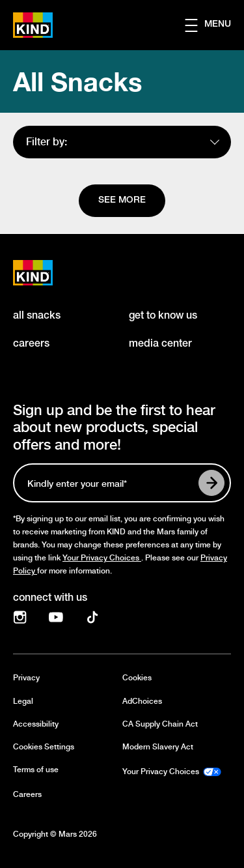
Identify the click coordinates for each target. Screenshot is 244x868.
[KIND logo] (47, 273)
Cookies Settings (44, 747)
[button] (214, 25)
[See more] (122, 201)
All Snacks (77, 81)
